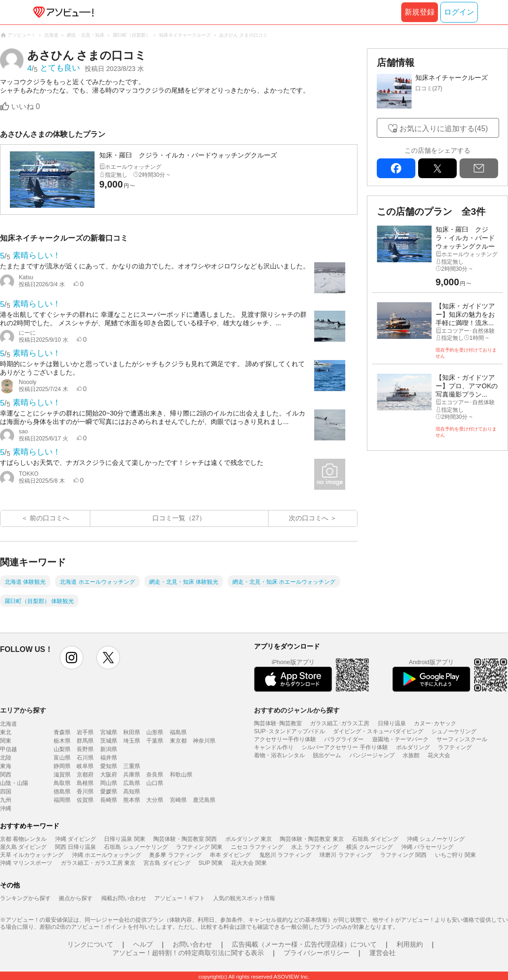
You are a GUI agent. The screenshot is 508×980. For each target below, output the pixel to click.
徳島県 (62, 792)
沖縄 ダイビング (75, 839)
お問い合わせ (192, 944)
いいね (26, 106)
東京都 (178, 741)
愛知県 (109, 766)
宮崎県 (178, 800)
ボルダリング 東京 (249, 839)
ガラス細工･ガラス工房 (340, 723)
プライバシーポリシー (317, 953)
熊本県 (132, 800)
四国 (6, 792)
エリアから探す (23, 710)
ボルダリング (413, 747)
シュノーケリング (454, 731)
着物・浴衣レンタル (279, 755)
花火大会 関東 (249, 863)
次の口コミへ (309, 518)
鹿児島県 (204, 800)
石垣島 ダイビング (375, 839)
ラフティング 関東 (199, 847)
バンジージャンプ (372, 755)
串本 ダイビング (230, 855)
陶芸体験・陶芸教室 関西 (185, 839)
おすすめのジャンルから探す (297, 710)
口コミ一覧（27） (179, 518)
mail (479, 168)
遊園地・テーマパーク (400, 739)
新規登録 (420, 12)
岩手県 (85, 732)
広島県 (132, 783)
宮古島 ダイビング (167, 863)
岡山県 (109, 783)
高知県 (132, 792)
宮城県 (109, 732)
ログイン (459, 12)
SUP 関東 (211, 863)
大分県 (155, 800)
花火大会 (439, 755)
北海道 (8, 724)
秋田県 (132, 732)
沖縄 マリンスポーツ (26, 863)
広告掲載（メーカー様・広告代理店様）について (304, 944)
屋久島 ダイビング (23, 847)
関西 (6, 775)
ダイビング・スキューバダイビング (378, 731)
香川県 (85, 792)
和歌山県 (181, 775)
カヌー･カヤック (435, 723)
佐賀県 (85, 800)
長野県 (85, 749)
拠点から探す (76, 898)
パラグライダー (344, 739)
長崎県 (109, 800)
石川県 (85, 758)
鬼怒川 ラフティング (285, 855)
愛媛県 (109, 792)
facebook (396, 168)
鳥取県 (62, 783)
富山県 (62, 758)
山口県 (155, 783)
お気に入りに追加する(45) (444, 129)
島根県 (85, 783)
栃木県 (62, 741)
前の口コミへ (49, 518)
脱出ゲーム (327, 755)
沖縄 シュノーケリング (436, 839)
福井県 (109, 758)
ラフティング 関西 (403, 855)
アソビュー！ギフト (180, 898)
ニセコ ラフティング (257, 847)
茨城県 (109, 741)
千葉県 (155, 741)
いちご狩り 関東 (456, 855)
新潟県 (109, 749)
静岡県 (62, 766)
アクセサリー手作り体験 (285, 739)
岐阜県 (85, 766)
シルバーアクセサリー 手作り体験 (345, 747)
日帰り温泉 (392, 723)
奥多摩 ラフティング (175, 855)
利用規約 (410, 944)
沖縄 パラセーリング (427, 847)
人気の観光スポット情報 (244, 898)
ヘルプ (143, 944)
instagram (71, 658)
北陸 (6, 758)
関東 (6, 741)
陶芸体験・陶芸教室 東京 (312, 839)
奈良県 (155, 775)
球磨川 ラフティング (345, 855)
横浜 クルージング (369, 847)
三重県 (132, 766)
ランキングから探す (25, 898)
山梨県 (62, 749)
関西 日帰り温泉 (75, 847)
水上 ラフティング (314, 847)
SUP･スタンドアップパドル (290, 731)
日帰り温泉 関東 (124, 839)
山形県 (155, 732)
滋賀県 (62, 775)
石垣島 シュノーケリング (136, 847)
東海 (6, 766)
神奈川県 (204, 741)
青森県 (62, 732)
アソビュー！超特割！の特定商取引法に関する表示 (188, 953)
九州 (6, 800)
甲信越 (8, 749)
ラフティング (455, 747)
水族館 (411, 755)
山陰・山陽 (14, 783)
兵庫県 (132, 775)
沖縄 (6, 808)
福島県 (178, 732)
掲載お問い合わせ (124, 898)
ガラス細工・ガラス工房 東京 (98, 863)
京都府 (85, 775)
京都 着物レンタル (23, 839)
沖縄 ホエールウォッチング (107, 855)
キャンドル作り (274, 747)
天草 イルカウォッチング (32, 855)
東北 (6, 732)
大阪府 (109, 775)
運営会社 (382, 953)
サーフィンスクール (462, 739)
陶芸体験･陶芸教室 (278, 723)
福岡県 (62, 800)
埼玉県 (132, 741)
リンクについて (90, 944)
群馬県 (85, 741)
